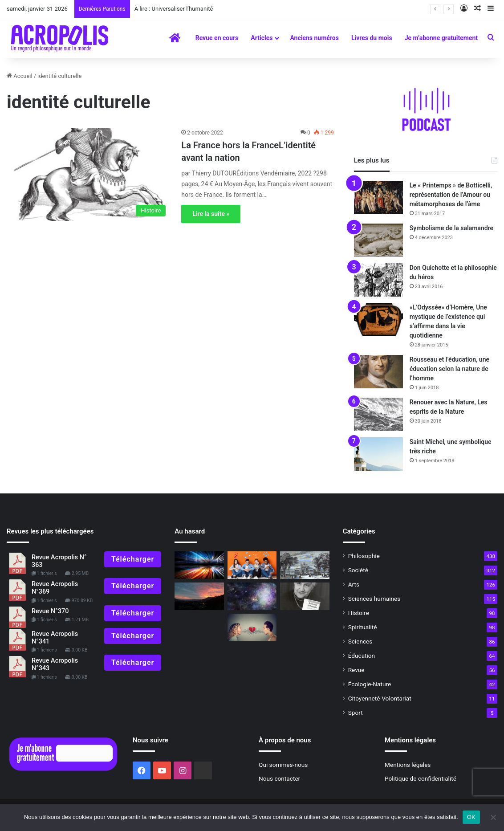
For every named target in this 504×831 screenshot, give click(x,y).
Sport (356, 713)
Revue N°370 (50, 611)
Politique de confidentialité (421, 778)
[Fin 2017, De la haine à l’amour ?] (252, 627)
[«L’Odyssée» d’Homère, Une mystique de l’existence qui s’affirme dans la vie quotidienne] (378, 320)
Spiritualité (363, 627)
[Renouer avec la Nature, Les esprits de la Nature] (378, 414)
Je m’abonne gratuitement (441, 38)
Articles (262, 38)
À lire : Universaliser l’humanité (174, 9)
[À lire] (252, 596)
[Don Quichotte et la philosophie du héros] (378, 280)
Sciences (360, 641)
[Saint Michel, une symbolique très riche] (378, 454)
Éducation (362, 656)
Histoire (359, 613)
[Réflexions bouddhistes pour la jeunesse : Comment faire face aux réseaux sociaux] (252, 565)
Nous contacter (279, 778)
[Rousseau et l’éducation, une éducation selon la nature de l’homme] (378, 372)
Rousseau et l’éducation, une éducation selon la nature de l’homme (449, 369)
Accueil (20, 76)
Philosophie (364, 556)
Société (358, 570)
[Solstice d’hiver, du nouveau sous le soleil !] (199, 596)
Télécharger (133, 559)
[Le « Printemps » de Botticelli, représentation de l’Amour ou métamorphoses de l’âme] (378, 198)
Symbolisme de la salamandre (451, 228)
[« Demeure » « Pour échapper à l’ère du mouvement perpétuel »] (199, 565)
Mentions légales (408, 765)
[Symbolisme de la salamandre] (378, 240)
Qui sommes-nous (283, 765)
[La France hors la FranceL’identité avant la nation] (88, 174)
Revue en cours (217, 38)
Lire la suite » (211, 214)
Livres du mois (372, 38)
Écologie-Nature (370, 684)
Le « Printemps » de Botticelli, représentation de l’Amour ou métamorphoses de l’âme (451, 195)
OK (471, 817)
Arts (354, 584)
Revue (356, 670)
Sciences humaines (374, 599)
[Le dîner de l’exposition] (305, 565)
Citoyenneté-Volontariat (380, 698)
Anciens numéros (314, 38)
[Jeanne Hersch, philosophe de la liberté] (305, 596)
